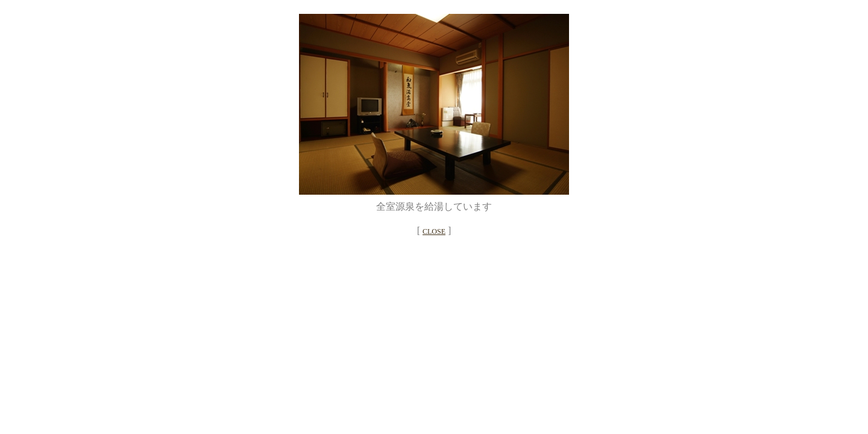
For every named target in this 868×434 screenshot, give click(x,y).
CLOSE (434, 231)
